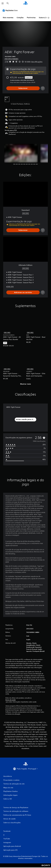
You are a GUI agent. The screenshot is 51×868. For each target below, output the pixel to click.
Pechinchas (31, 18)
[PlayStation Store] (11, 10)
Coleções (20, 18)
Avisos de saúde (11, 700)
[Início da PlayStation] (25, 3)
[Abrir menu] (3, 3)
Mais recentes (8, 18)
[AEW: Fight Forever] (21, 153)
